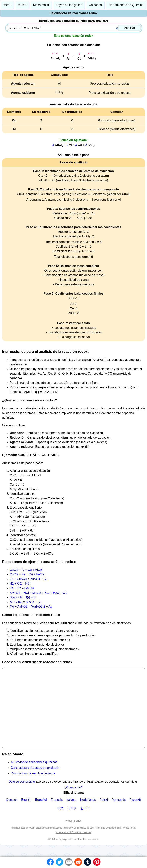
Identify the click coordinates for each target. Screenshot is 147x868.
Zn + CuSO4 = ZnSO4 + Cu (29, 579)
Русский (135, 800)
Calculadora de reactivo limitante (33, 773)
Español (41, 800)
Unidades (95, 5)
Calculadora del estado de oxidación (35, 768)
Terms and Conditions (105, 828)
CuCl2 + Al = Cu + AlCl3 (26, 570)
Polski (104, 800)
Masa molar (41, 5)
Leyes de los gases (69, 5)
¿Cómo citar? (73, 787)
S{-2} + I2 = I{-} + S (23, 597)
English (26, 800)
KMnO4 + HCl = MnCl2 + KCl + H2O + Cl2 (39, 593)
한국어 (85, 808)
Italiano (71, 800)
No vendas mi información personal (73, 832)
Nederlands (88, 800)
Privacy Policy (129, 828)
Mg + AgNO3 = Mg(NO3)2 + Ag (31, 607)
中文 (60, 808)
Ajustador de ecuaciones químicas (34, 762)
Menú (7, 5)
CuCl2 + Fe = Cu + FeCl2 (27, 574)
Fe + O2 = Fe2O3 (22, 588)
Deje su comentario (22, 781)
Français (57, 800)
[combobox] (74, 28)
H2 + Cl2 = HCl (20, 584)
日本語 (72, 808)
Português (119, 800)
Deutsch (12, 800)
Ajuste (22, 5)
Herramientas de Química (126, 5)
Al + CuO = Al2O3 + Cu (26, 602)
